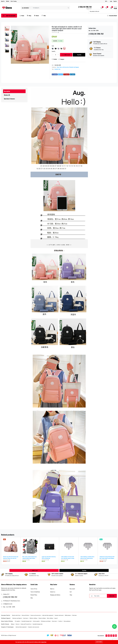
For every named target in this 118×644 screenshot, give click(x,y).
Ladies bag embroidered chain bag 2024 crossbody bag (49, 557)
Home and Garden (25, 615)
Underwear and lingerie (17, 618)
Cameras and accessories (36, 615)
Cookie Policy (44, 642)
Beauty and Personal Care (26, 624)
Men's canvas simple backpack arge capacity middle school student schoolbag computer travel (30, 558)
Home (22, 16)
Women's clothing (42, 618)
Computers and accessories (34, 627)
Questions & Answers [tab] (9, 99)
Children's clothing (33, 618)
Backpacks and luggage (74, 67)
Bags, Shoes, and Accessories (63, 67)
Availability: (55, 41)
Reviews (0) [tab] (7, 95)
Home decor (54, 621)
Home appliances (67, 621)
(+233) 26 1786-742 (10, 597)
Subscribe (112, 596)
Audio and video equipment (48, 615)
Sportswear (26, 618)
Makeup (12, 624)
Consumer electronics (59, 615)
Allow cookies (99, 642)
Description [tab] (7, 91)
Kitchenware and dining (46, 621)
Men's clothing (50, 618)
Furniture (60, 621)
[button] (113, 8)
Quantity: (54, 51)
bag (59, 69)
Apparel (56, 618)
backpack (56, 69)
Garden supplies (36, 621)
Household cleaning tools (26, 621)
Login (111, 1)
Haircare (17, 624)
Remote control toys (16, 615)
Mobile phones (68, 615)
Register (115, 1)
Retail (36, 16)
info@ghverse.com (8, 604)
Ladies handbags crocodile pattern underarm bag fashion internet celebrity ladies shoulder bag (87, 558)
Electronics (74, 615)
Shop (29, 16)
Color (53, 46)
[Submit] (68, 8)
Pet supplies (17, 621)
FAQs (44, 16)
